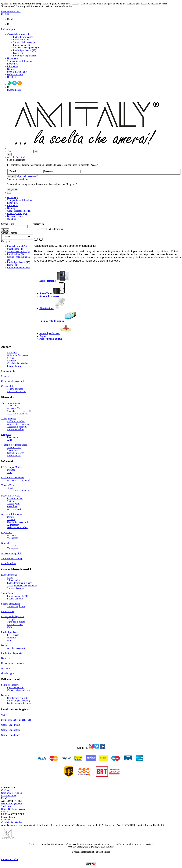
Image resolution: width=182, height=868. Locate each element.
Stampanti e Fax (9, 371)
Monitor (11, 470)
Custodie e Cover (15, 453)
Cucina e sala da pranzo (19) (27, 48)
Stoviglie (11, 619)
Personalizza (7, 11)
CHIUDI (5, 14)
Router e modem (15, 498)
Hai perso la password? (27, 176)
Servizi (10, 358)
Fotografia (6, 434)
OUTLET (12, 77)
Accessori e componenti (19, 480)
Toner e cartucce (15, 389)
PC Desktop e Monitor (12, 467)
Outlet (4, 715)
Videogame (13, 538)
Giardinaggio (7, 673)
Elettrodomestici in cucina (20, 583)
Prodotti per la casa (10, 632)
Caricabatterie (14, 456)
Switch (10, 501)
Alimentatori (13, 525)
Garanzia (11, 361)
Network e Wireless (11, 496)
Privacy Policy (14, 366)
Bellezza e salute (15, 74)
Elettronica (12, 64)
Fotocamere (13, 437)
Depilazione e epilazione (19, 703)
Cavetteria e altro (15, 429)
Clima (10, 578)
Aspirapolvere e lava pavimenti (22, 586)
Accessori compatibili (12, 553)
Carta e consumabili (17, 391)
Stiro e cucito (13, 580)
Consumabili (7, 386)
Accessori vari (14, 509)
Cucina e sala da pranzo (13, 616)
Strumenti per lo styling (18, 701)
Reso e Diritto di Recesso (13, 809)
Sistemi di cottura (16, 588)
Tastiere (11, 519)
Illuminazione (8, 611)
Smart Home (7, 593)
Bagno (4, 645)
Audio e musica (9, 419)
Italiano (5, 29)
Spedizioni (6, 806)
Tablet (10, 488)
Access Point (13, 504)
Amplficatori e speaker (18, 424)
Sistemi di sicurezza (11, 604)
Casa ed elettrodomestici (19, 34)
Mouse (10, 517)
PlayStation (7, 533)
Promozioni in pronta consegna (16, 720)
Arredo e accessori (16, 648)
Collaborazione (8, 796)
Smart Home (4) (21, 40)
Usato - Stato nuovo (11, 725)
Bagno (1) (18, 53)
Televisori (12, 406)
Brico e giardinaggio (17, 72)
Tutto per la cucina (16, 622)
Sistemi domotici (15, 599)
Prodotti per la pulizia (12, 653)
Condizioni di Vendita (18, 363)
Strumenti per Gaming (12, 558)
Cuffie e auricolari (16, 421)
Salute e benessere (10, 685)
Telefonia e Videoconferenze (15, 445)
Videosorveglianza (16, 606)
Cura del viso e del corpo (19, 690)
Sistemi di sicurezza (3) (24, 42)
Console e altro (8, 563)
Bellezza (5, 695)
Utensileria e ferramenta (13, 663)
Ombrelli (11, 638)
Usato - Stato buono (11, 735)
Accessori (12, 535)
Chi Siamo (12, 353)
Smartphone (13, 450)
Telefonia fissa (14, 448)
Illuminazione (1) (21, 45)
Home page (13, 58)
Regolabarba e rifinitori (18, 698)
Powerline (12, 506)
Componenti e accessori (13, 381)
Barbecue (6, 658)
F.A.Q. (4, 798)
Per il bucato (13, 635)
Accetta (17, 11)
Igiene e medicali (15, 688)
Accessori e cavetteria (18, 414)
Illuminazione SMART (18, 596)
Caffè (10, 627)
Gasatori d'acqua (15, 625)
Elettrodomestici (9, 575)
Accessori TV (14, 408)
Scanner (5, 376)
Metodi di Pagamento (11, 804)
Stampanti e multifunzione (20, 61)
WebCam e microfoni (17, 527)
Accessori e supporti (17, 427)
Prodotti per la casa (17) (25, 50)
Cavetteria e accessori (17, 522)
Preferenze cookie (10, 859)
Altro (10, 440)
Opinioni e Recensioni (18, 355)
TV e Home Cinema (11, 403)
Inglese (12, 29)
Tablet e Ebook (8, 485)
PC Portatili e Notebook (13, 478)
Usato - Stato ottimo (11, 730)
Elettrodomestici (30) (23, 37)
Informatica (13, 66)
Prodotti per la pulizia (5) (25, 56)
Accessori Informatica (12, 514)
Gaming (11, 69)
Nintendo (6, 543)
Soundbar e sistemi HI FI (19, 411)
